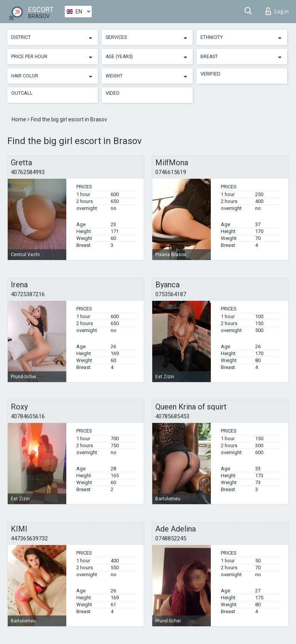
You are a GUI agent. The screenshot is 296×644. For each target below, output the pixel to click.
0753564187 (171, 294)
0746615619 (171, 172)
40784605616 (28, 416)
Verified (210, 74)
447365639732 (29, 538)
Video (113, 93)
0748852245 (171, 538)
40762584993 (28, 172)
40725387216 (28, 294)
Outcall (22, 93)
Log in (277, 11)
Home (19, 119)
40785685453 (172, 416)
